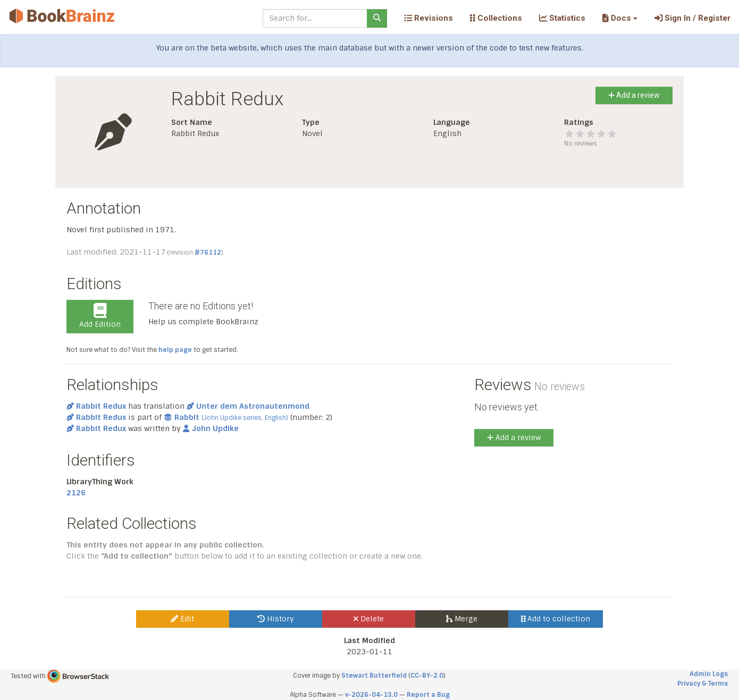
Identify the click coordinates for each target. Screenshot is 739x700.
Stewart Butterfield (374, 676)
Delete (369, 619)
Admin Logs (709, 674)
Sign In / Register (692, 18)
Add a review (634, 95)
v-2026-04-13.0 (371, 695)
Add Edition (100, 316)
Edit (182, 619)
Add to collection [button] (556, 619)
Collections (496, 18)
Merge (462, 619)
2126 (76, 493)
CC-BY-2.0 (427, 676)
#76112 (208, 252)
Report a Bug (428, 695)
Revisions (429, 18)
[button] (620, 18)
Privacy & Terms (703, 684)
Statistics (562, 18)
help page (175, 350)
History (276, 619)
